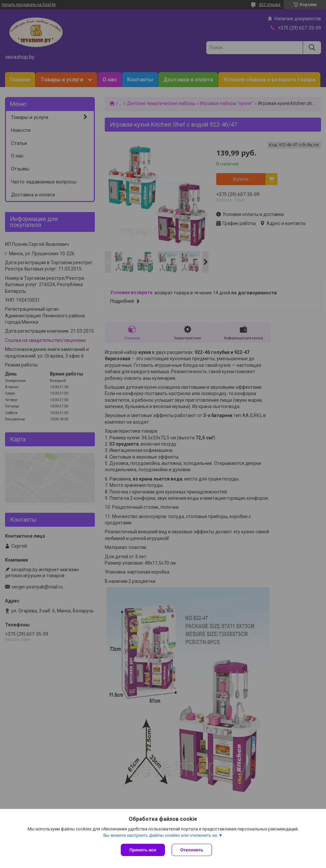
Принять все (143, 850)
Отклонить (192, 850)
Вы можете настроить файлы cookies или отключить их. (161, 835)
